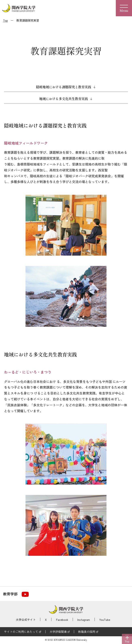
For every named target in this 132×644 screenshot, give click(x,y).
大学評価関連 (58, 632)
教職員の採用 (87, 632)
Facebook (62, 620)
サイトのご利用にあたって (21, 632)
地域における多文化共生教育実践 (64, 99)
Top (5, 20)
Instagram (84, 620)
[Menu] (124, 8)
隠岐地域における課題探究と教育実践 (64, 87)
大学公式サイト (26, 620)
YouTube (105, 620)
